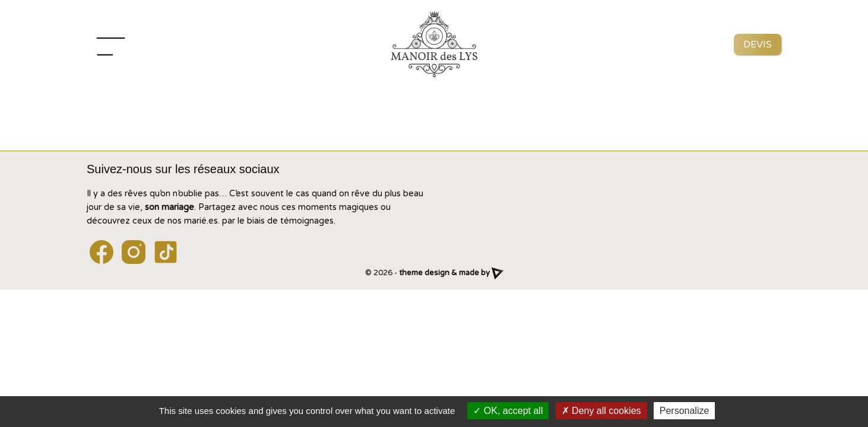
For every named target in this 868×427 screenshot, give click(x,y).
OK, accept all (508, 411)
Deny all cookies (601, 411)
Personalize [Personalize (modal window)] (685, 411)
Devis (758, 44)
